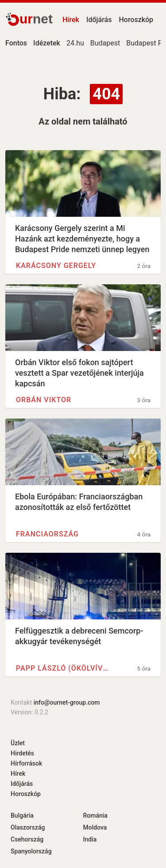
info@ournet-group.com (67, 702)
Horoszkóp (136, 20)
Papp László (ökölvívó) (63, 668)
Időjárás (99, 20)
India (90, 839)
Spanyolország (31, 851)
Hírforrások (26, 763)
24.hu (75, 43)
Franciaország (47, 534)
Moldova (95, 827)
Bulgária (22, 815)
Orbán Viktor (44, 400)
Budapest (105, 43)
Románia (95, 815)
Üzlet (18, 743)
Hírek (71, 20)
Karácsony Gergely (56, 266)
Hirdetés (22, 753)
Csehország (27, 839)
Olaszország (28, 827)
